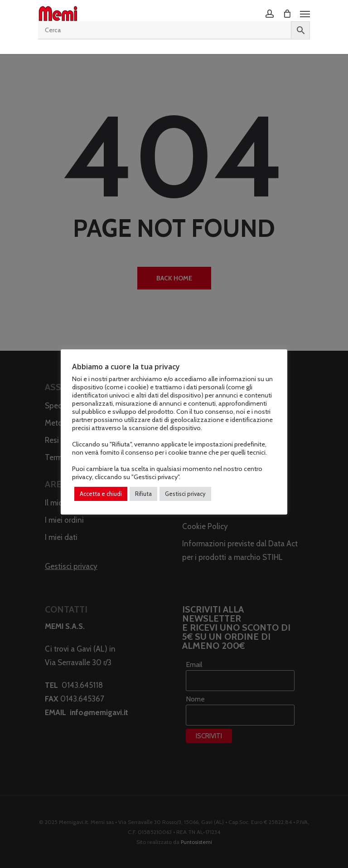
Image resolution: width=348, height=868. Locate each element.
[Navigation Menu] (305, 14)
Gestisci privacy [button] (185, 494)
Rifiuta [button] (143, 494)
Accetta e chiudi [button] (101, 494)
